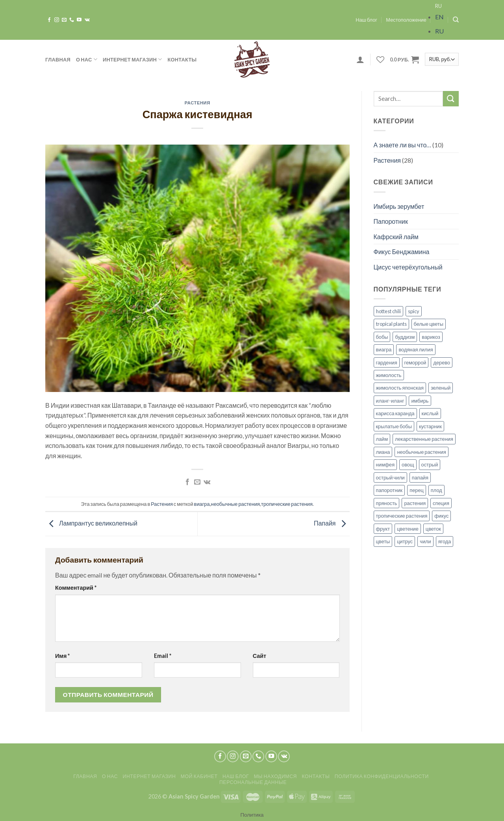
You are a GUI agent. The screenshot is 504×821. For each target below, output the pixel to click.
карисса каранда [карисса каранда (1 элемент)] (395, 413)
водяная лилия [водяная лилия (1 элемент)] (416, 349)
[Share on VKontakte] (207, 482)
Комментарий (76, 588)
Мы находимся (275, 776)
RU (438, 6)
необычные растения (236, 504)
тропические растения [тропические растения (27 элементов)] (402, 516)
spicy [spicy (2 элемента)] (414, 311)
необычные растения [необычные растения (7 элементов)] (422, 452)
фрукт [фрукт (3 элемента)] (383, 529)
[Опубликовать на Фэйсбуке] (187, 482)
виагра (202, 504)
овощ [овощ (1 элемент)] (408, 464)
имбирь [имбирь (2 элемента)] (420, 401)
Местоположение (406, 20)
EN (439, 17)
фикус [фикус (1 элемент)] (441, 516)
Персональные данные (253, 782)
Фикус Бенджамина (402, 252)
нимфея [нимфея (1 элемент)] (385, 464)
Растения (197, 103)
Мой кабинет (199, 776)
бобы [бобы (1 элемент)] (382, 337)
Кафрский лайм (396, 237)
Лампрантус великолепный (91, 523)
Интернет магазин (132, 59)
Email (163, 656)
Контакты (182, 59)
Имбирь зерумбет (399, 206)
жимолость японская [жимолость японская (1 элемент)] (400, 388)
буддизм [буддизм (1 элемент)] (405, 337)
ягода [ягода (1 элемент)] (445, 541)
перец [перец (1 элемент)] (417, 490)
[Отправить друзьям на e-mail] (197, 482)
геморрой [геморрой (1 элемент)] (415, 362)
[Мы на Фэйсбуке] (49, 20)
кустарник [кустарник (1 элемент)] (430, 426)
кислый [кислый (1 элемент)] (430, 413)
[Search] (456, 20)
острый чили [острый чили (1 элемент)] (390, 477)
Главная (58, 59)
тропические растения (287, 504)
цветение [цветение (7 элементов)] (408, 529)
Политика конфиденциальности (382, 776)
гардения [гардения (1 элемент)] (387, 362)
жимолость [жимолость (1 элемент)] (389, 375)
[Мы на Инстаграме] (57, 20)
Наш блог (366, 20)
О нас (87, 59)
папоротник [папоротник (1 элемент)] (389, 490)
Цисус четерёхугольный (408, 267)
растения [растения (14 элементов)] (415, 503)
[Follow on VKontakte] (87, 20)
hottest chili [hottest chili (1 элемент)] (388, 311)
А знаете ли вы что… (403, 145)
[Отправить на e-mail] (64, 20)
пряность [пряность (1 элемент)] (387, 503)
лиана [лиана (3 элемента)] (383, 452)
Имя (62, 656)
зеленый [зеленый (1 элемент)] (441, 388)
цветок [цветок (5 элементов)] (433, 529)
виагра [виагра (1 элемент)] (384, 349)
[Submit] (451, 99)
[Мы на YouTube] (79, 20)
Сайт (259, 656)
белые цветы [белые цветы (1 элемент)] (429, 324)
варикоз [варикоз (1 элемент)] (431, 337)
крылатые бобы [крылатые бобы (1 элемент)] (394, 426)
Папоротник (391, 221)
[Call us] (72, 20)
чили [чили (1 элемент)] (425, 541)
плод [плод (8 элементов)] (436, 490)
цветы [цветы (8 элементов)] (383, 541)
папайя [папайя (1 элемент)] (420, 477)
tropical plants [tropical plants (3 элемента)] (391, 324)
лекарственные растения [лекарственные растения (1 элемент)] (424, 439)
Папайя (332, 523)
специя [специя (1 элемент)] (441, 503)
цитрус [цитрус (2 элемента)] (405, 541)
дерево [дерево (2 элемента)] (442, 362)
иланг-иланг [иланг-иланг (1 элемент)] (390, 401)
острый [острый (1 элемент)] (430, 464)
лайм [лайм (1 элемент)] (382, 439)
